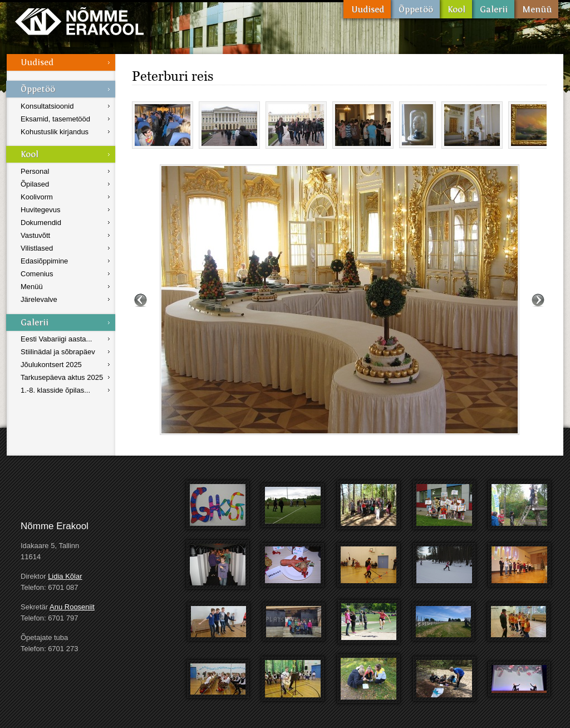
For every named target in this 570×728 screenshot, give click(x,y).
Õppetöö (415, 9)
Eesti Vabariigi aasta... (56, 339)
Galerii (493, 9)
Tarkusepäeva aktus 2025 (62, 377)
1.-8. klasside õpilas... (55, 390)
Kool (456, 9)
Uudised (367, 9)
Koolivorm (37, 197)
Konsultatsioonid (47, 106)
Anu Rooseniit (72, 607)
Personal (35, 171)
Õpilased (35, 184)
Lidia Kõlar (65, 576)
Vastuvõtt (35, 235)
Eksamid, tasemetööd (55, 119)
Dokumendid (41, 223)
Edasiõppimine (44, 261)
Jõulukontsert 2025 (51, 365)
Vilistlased (37, 248)
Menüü (536, 9)
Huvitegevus (41, 210)
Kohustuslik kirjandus (55, 132)
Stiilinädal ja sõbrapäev (58, 352)
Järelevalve (39, 299)
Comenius (37, 274)
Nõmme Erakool (79, 21)
